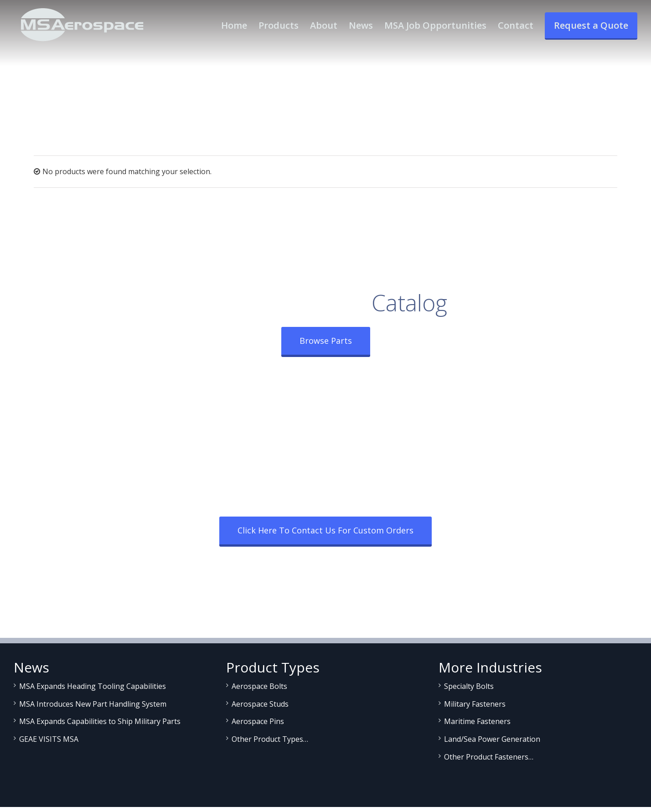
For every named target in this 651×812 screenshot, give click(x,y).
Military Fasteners (475, 704)
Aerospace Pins (258, 721)
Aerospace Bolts (259, 686)
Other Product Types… (270, 739)
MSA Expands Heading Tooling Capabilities (93, 686)
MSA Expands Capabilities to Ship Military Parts (100, 721)
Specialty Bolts (469, 686)
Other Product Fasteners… (489, 757)
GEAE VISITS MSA (49, 739)
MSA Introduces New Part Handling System (93, 704)
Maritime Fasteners (477, 721)
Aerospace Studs (260, 704)
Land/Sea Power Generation (492, 739)
